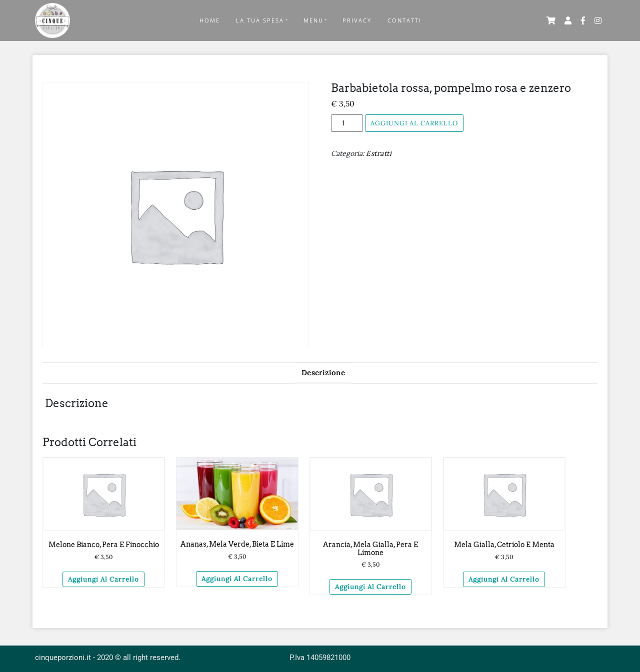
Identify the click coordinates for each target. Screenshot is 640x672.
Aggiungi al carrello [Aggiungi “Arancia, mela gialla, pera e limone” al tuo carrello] (370, 587)
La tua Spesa (260, 20)
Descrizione (323, 373)
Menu (313, 20)
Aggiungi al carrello (414, 123)
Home (210, 20)
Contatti (404, 20)
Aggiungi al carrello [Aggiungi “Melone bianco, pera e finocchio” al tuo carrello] (103, 579)
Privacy (357, 20)
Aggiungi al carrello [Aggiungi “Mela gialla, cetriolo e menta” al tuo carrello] (504, 579)
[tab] (323, 373)
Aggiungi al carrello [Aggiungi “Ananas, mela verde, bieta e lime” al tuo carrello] (237, 579)
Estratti (379, 153)
